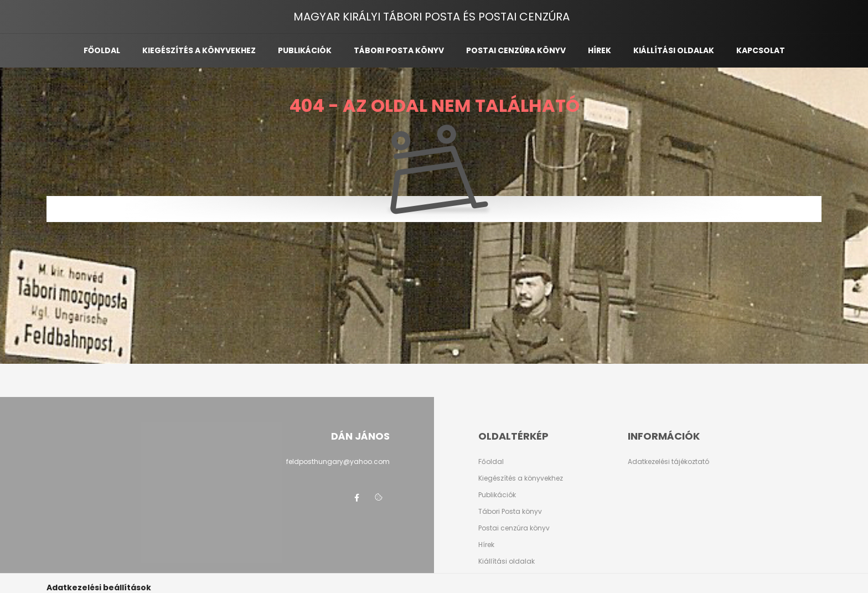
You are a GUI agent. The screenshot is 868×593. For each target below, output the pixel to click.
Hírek (600, 50)
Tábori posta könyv (399, 50)
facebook (356, 498)
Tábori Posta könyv (510, 512)
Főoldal (102, 50)
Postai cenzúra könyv (516, 50)
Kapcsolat (761, 50)
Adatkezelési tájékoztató (668, 461)
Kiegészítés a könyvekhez (199, 50)
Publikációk (305, 50)
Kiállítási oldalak (674, 50)
